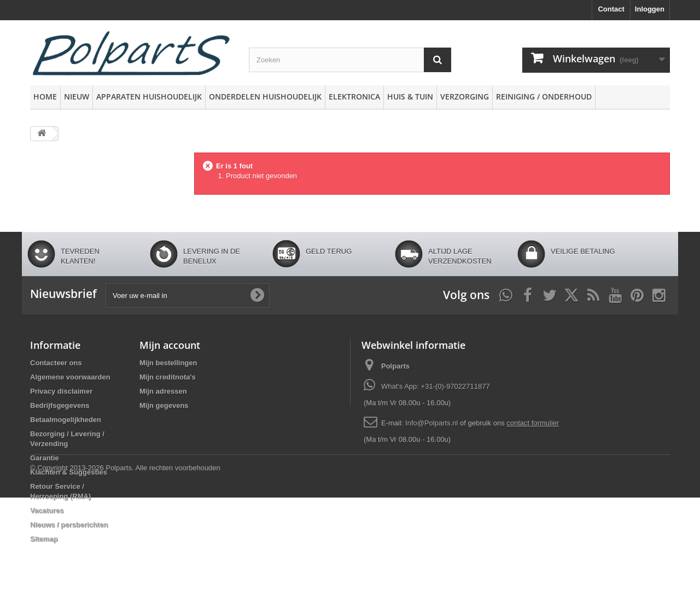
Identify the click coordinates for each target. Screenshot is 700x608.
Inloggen (650, 9)
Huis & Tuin (410, 97)
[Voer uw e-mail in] (188, 296)
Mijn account (170, 345)
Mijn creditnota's (168, 377)
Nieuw (77, 97)
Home (45, 97)
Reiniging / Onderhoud (544, 97)
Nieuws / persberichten (69, 525)
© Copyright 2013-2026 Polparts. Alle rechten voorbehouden (125, 578)
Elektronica (354, 97)
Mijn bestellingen (168, 363)
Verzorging (465, 97)
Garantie (45, 458)
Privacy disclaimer (61, 391)
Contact (611, 9)
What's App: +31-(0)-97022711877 (436, 386)
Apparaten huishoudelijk (149, 97)
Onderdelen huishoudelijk (265, 97)
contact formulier (533, 423)
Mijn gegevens (164, 405)
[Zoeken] (437, 60)
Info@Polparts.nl (433, 423)
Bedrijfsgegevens (60, 405)
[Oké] (257, 295)
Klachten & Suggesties (69, 472)
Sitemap (44, 539)
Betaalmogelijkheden (66, 420)
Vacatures (47, 510)
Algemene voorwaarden (70, 377)
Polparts (395, 366)
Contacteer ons (56, 363)
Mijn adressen (163, 391)
